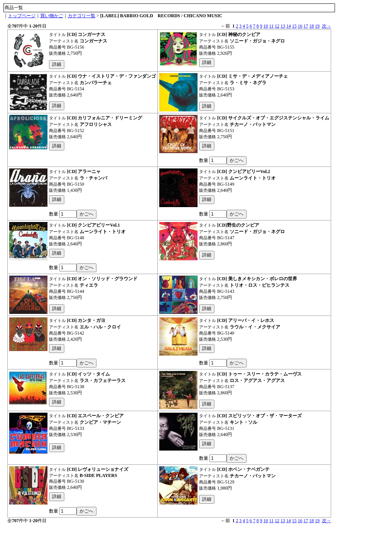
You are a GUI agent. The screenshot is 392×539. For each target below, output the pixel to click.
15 (294, 26)
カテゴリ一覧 (82, 16)
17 (306, 26)
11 (271, 26)
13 (283, 26)
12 (277, 26)
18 (312, 26)
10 (266, 26)
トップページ (22, 16)
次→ (327, 26)
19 (317, 26)
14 (289, 26)
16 (300, 26)
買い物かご (52, 16)
